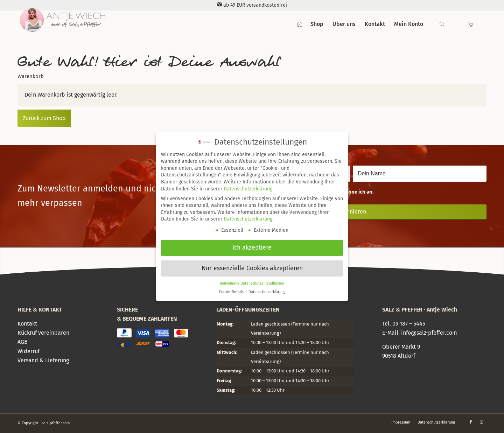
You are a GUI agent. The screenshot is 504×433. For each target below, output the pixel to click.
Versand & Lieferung (43, 360)
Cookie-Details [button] (232, 292)
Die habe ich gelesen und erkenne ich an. (301, 192)
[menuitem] (301, 24)
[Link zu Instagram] (481, 422)
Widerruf (29, 351)
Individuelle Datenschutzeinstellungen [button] (252, 283)
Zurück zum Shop (44, 118)
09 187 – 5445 (409, 324)
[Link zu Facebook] (471, 422)
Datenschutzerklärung (248, 189)
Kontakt (27, 324)
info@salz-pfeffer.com (429, 333)
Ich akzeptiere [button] (252, 248)
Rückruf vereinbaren (43, 333)
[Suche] (442, 24)
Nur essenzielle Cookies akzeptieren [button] (252, 268)
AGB (23, 342)
